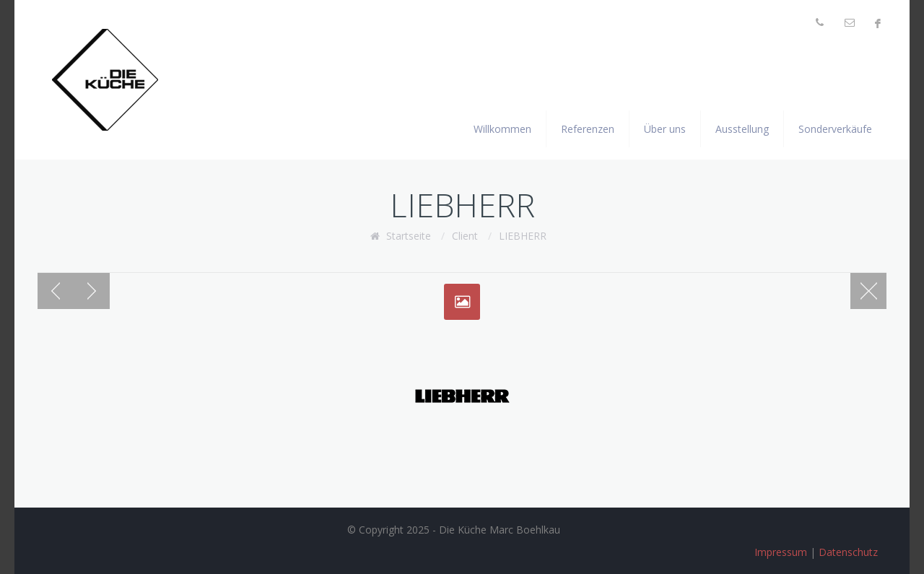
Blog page (868, 291)
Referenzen (588, 129)
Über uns (665, 129)
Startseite (409, 236)
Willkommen (502, 129)
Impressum (781, 552)
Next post (92, 291)
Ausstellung (742, 129)
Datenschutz (848, 552)
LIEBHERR (523, 236)
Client (465, 236)
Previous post (56, 291)
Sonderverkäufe (835, 129)
